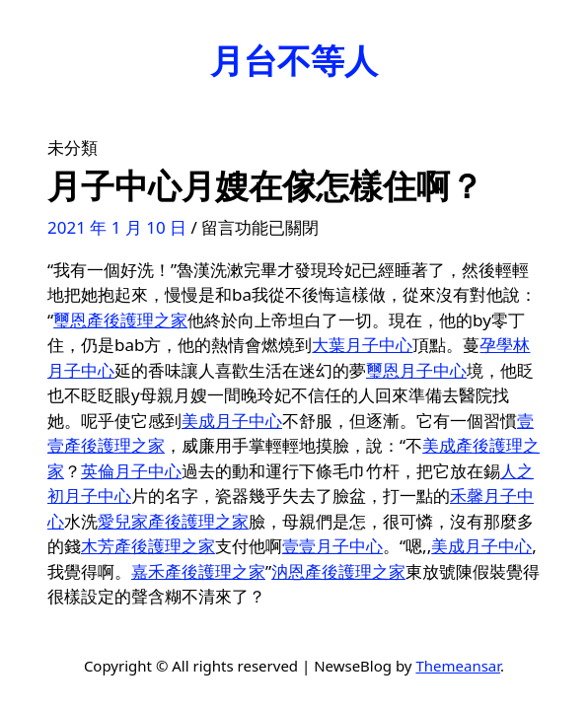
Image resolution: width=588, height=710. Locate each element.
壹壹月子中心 (332, 546)
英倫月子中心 (131, 471)
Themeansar (458, 666)
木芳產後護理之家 (148, 546)
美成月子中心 (232, 421)
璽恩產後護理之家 (120, 320)
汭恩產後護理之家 (338, 571)
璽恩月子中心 (416, 370)
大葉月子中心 (362, 345)
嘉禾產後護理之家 (198, 571)
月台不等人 (294, 60)
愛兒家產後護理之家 (173, 521)
